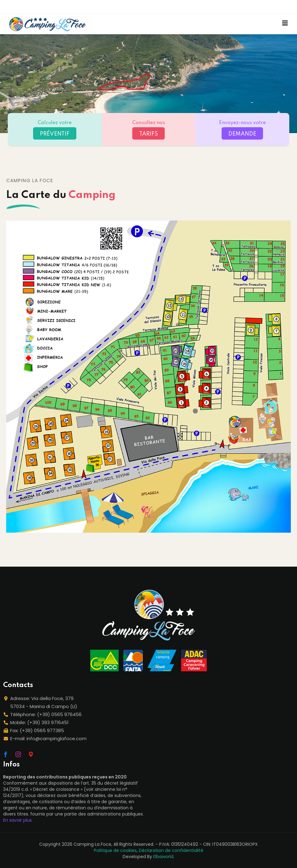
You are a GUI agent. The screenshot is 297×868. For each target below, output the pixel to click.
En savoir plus (17, 820)
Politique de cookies (115, 850)
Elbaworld (163, 857)
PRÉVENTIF (55, 134)
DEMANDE (242, 134)
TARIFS (148, 134)
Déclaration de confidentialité (171, 850)
